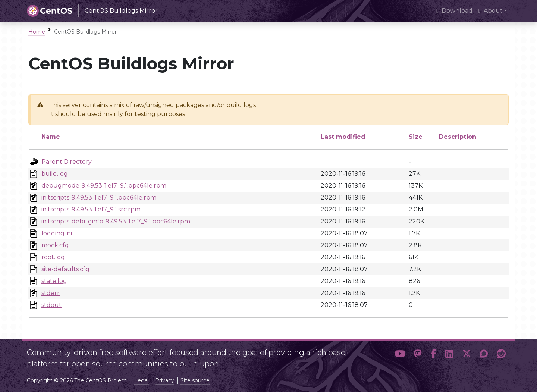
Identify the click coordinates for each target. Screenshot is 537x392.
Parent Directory (67, 162)
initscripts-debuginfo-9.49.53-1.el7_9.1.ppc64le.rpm (116, 221)
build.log (55, 174)
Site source (195, 380)
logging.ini (57, 233)
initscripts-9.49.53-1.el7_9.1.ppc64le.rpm (99, 197)
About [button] (491, 11)
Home (37, 32)
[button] (400, 355)
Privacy (165, 380)
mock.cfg (55, 245)
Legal (142, 380)
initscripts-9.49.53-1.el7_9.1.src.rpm (91, 209)
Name (51, 137)
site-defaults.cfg (65, 269)
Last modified (343, 137)
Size (416, 137)
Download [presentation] (454, 11)
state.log (54, 281)
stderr (51, 293)
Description (458, 137)
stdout (51, 305)
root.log (53, 257)
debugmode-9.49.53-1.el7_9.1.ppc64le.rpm (104, 186)
